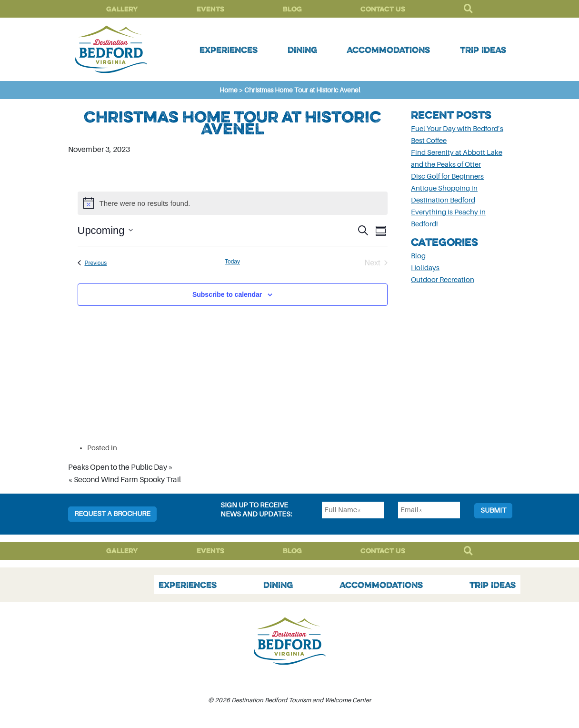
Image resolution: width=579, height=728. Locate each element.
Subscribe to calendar (227, 294)
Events (210, 9)
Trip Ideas (483, 50)
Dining (302, 50)
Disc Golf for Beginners (447, 177)
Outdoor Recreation (443, 280)
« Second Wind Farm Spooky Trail (125, 480)
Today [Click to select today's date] (232, 262)
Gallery (122, 9)
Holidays (425, 268)
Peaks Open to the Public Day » (120, 467)
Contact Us (383, 9)
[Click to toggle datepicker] (105, 230)
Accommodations (388, 50)
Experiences (229, 50)
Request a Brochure (112, 514)
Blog (292, 9)
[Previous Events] (92, 263)
